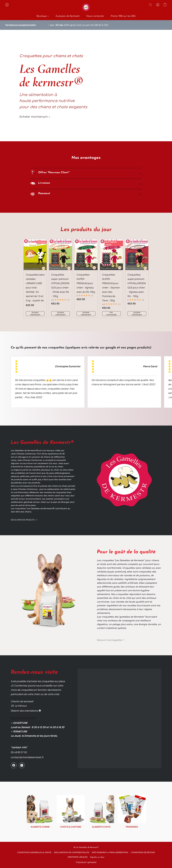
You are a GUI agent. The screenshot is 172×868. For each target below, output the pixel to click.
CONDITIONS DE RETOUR (143, 853)
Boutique (43, 16)
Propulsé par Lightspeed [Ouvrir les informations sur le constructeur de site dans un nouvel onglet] (86, 862)
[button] (86, 7)
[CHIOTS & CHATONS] (71, 812)
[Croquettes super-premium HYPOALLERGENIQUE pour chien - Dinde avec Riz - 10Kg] (61, 279)
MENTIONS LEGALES (78, 857)
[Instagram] (22, 765)
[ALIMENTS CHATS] (101, 812)
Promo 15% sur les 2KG (123, 16)
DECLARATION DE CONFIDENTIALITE (72, 853)
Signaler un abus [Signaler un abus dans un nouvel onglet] (97, 857)
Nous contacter (95, 16)
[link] (35, 117)
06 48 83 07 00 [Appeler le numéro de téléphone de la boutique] (19, 752)
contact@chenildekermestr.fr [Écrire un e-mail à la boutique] (27, 757)
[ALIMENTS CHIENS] (40, 812)
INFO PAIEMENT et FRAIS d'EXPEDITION (110, 853)
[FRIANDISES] (132, 812)
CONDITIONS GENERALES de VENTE (34, 853)
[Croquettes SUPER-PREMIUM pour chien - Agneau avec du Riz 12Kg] (86, 279)
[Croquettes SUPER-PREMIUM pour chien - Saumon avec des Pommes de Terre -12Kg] (111, 279)
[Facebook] (14, 765)
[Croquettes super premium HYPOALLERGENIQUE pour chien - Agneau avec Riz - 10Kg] (137, 279)
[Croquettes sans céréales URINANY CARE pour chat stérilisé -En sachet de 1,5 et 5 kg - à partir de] (35, 279)
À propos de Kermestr (68, 16)
